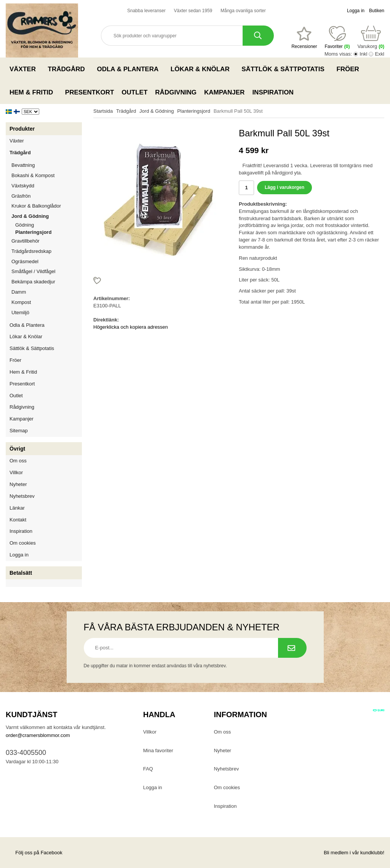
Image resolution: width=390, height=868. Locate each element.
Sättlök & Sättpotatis (285, 69)
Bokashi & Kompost (33, 175)
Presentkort (90, 92)
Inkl (363, 54)
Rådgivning (176, 92)
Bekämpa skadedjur (47, 282)
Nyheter (18, 484)
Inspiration (273, 92)
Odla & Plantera (130, 69)
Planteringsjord (33, 232)
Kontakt (18, 520)
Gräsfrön (47, 196)
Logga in (356, 11)
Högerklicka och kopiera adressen (131, 327)
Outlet (134, 92)
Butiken (377, 11)
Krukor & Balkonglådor (47, 206)
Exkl (380, 54)
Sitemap (19, 431)
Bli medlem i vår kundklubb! (354, 853)
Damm (47, 292)
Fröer (350, 69)
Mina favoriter (158, 751)
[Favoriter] (304, 38)
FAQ (148, 769)
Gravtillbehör (47, 241)
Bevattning (47, 165)
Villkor (16, 472)
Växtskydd (23, 186)
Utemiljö (47, 313)
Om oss (18, 461)
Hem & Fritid (34, 92)
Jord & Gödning (47, 216)
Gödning (25, 225)
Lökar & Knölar (202, 69)
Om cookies (23, 543)
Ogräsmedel (47, 261)
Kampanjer (224, 92)
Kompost (21, 302)
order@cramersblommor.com (38, 735)
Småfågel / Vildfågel (47, 271)
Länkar (17, 508)
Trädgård (69, 69)
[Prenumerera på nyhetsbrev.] (292, 648)
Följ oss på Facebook (34, 853)
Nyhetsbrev (22, 496)
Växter (25, 69)
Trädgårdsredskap (47, 251)
